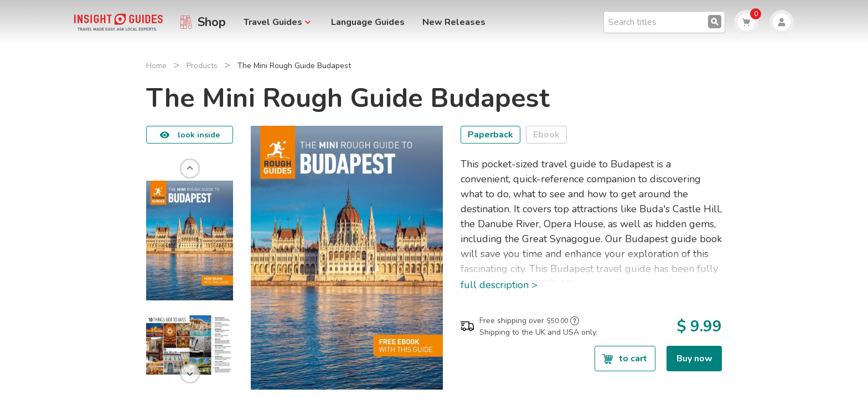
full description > (499, 285)
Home (156, 66)
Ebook (546, 135)
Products (202, 66)
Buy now (694, 359)
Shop (212, 22)
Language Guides (368, 22)
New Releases (454, 22)
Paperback (490, 135)
